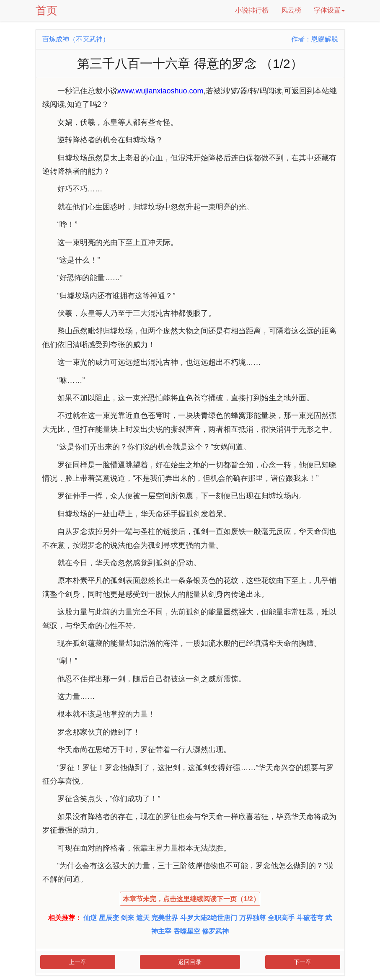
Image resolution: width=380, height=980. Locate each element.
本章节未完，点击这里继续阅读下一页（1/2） (191, 899)
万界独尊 (253, 918)
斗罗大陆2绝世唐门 (209, 918)
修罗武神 (215, 931)
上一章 (78, 962)
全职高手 (281, 918)
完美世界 (165, 918)
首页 (47, 10)
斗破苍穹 (310, 918)
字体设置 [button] (329, 10)
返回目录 (190, 962)
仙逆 (90, 918)
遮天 (143, 918)
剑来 (127, 918)
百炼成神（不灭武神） (76, 39)
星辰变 (109, 918)
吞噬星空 (187, 931)
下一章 (302, 962)
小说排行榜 (252, 10)
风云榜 (291, 10)
